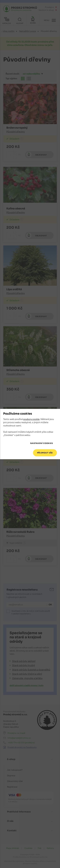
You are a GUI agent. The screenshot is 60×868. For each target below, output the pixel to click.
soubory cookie (31, 419)
